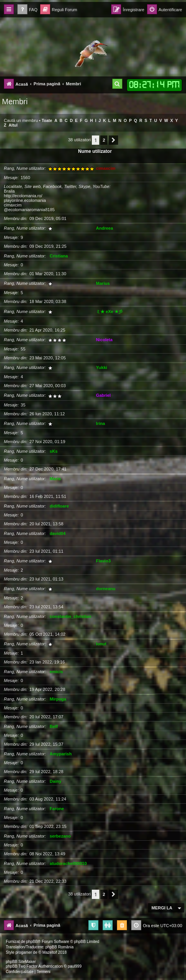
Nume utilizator (95, 151)
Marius (103, 283)
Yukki (102, 367)
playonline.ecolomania (25, 200)
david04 (58, 533)
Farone (57, 809)
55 (23, 349)
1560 (25, 178)
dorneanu (106, 589)
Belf (54, 726)
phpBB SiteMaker (21, 962)
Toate (47, 121)
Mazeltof (50, 952)
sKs (54, 451)
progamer (24, 952)
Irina (101, 423)
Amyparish (61, 754)
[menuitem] (27, 10)
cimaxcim (106, 168)
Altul (13, 125)
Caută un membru (21, 120)
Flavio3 (103, 561)
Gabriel (103, 395)
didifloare (59, 506)
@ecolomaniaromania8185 (29, 210)
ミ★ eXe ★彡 (109, 311)
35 (23, 405)
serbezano (60, 836)
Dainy (56, 781)
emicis (56, 672)
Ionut (101, 644)
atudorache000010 (68, 863)
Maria (55, 479)
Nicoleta (104, 340)
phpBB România (60, 947)
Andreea (105, 228)
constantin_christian (71, 616)
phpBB (32, 942)
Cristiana (59, 256)
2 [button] (104, 140)
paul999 (75, 966)
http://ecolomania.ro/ (23, 196)
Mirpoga (58, 699)
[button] (113, 140)
